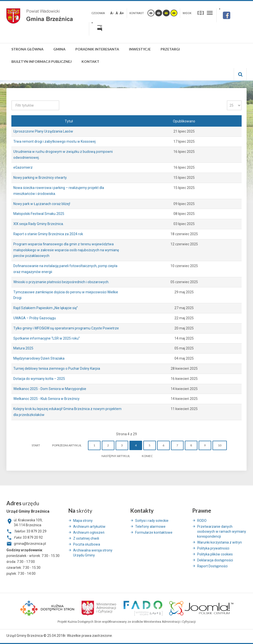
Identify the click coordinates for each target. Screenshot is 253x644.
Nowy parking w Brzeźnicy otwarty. (40, 178)
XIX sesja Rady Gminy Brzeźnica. (39, 224)
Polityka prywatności (213, 548)
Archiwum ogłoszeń (89, 532)
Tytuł (69, 121)
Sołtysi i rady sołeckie (152, 521)
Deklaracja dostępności (215, 560)
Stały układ (201, 13)
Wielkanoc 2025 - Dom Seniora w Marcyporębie (50, 389)
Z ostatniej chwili (86, 538)
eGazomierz (23, 167)
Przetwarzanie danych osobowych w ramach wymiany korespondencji (222, 531)
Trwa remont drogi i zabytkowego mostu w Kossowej (54, 141)
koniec (147, 456)
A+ (122, 13)
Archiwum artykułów (89, 527)
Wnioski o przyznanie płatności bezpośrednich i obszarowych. (61, 282)
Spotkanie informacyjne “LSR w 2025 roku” (47, 338)
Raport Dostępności (212, 566)
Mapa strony (83, 521)
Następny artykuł (116, 456)
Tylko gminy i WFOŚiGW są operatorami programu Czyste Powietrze (66, 328)
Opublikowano (184, 121)
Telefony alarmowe (150, 527)
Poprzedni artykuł (67, 445)
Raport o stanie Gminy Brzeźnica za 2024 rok (48, 234)
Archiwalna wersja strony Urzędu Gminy (93, 553)
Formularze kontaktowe (154, 532)
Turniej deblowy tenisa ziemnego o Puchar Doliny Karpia (57, 368)
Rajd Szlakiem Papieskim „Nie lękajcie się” (46, 308)
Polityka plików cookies (215, 554)
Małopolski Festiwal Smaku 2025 (39, 214)
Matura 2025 (23, 348)
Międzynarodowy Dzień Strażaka (39, 358)
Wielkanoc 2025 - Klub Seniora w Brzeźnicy (46, 399)
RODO (202, 521)
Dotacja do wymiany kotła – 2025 (39, 379)
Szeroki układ (210, 13)
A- (112, 13)
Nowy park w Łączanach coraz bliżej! (42, 204)
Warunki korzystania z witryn (220, 542)
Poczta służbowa (87, 544)
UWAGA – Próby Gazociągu (35, 318)
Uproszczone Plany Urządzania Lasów (43, 131)
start (36, 445)
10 (220, 445)
